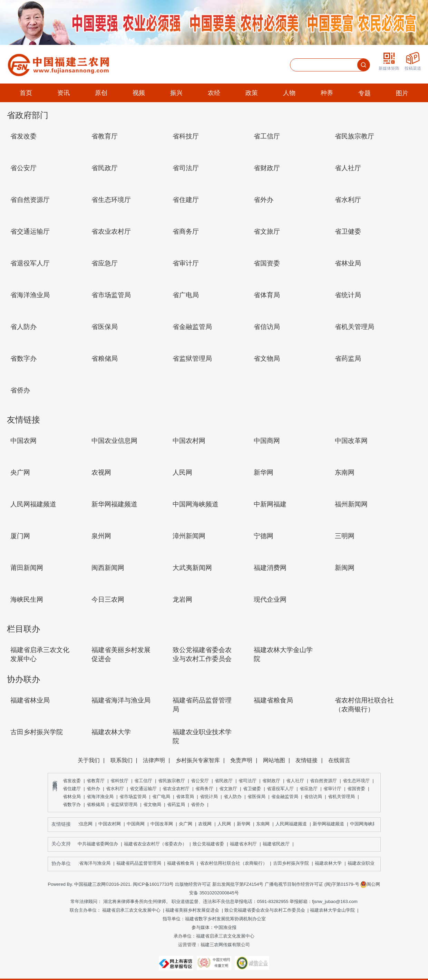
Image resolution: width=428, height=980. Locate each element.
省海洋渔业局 (100, 797)
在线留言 (339, 760)
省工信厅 (143, 781)
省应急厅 (309, 789)
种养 (327, 93)
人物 (289, 93)
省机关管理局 (341, 797)
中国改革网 (163, 824)
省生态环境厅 (356, 781)
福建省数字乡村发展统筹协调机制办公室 (225, 919)
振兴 (176, 93)
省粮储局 (96, 804)
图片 (402, 93)
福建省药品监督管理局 (140, 863)
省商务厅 (204, 789)
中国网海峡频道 (367, 824)
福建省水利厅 (246, 844)
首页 (26, 93)
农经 (214, 93)
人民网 (226, 824)
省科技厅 (119, 781)
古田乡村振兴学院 (293, 863)
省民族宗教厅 (172, 781)
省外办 (93, 789)
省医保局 (256, 797)
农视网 (207, 824)
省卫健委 (252, 789)
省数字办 (72, 804)
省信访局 (313, 797)
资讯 (64, 93)
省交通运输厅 (143, 789)
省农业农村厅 (176, 789)
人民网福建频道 (293, 824)
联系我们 (121, 760)
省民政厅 (224, 781)
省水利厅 (115, 789)
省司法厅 (247, 781)
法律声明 (154, 760)
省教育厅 (96, 781)
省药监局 (176, 804)
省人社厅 (295, 781)
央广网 (187, 824)
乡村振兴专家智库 (198, 760)
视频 (139, 93)
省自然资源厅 (323, 781)
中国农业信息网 (79, 824)
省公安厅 (200, 781)
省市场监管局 (133, 797)
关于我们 (89, 760)
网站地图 (274, 760)
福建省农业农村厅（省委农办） (158, 844)
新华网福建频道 (330, 824)
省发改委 (72, 781)
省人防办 (233, 797)
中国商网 (137, 824)
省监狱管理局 (124, 804)
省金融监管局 (285, 797)
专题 (364, 93)
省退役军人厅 (280, 789)
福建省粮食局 (182, 863)
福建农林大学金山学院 (332, 910)
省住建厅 (72, 789)
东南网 (265, 824)
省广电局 (161, 797)
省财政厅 (271, 781)
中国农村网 (111, 824)
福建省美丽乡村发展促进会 (192, 910)
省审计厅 (332, 789)
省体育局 (185, 797)
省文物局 (152, 804)
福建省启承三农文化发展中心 (131, 910)
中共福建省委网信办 (101, 844)
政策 (252, 93)
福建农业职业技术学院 (372, 863)
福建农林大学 (330, 863)
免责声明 (241, 760)
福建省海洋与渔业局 (92, 863)
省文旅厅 (228, 789)
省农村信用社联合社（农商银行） (235, 863)
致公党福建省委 (211, 844)
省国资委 (356, 789)
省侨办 (198, 804)
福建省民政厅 (279, 844)
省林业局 (72, 797)
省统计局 (209, 797)
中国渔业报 (225, 927)
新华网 (245, 824)
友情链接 (307, 760)
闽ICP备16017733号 (153, 884)
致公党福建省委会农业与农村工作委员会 (265, 910)
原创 (101, 93)
